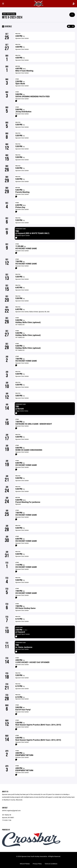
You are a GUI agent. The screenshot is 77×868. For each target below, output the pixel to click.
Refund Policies (25, 864)
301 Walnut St (20, 325)
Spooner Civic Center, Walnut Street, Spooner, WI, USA (32, 312)
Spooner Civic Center (22, 38)
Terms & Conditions (51, 864)
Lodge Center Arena (22, 411)
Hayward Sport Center (23, 235)
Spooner (18, 504)
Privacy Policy (37, 864)
